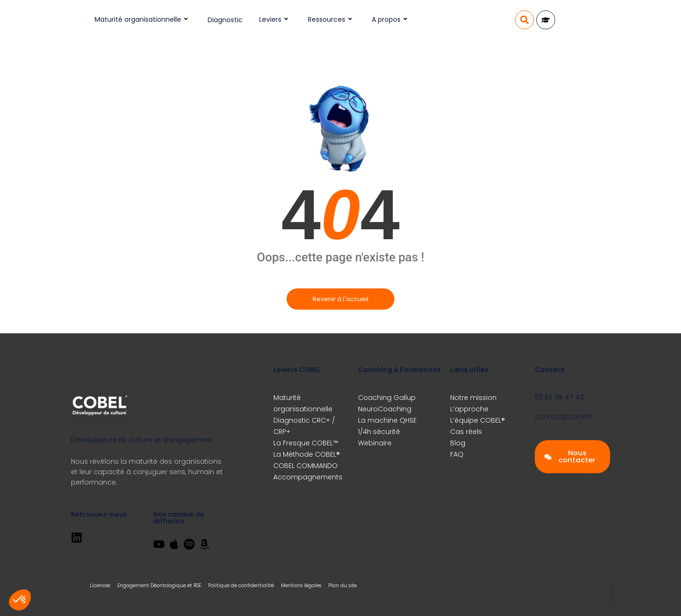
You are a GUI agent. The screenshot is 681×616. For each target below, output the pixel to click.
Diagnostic (225, 20)
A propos (391, 19)
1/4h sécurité (379, 432)
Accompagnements (308, 477)
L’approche (469, 409)
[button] (524, 20)
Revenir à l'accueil (340, 299)
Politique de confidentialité (241, 586)
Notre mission (473, 398)
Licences (100, 586)
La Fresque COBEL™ (306, 443)
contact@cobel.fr (564, 416)
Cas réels (466, 432)
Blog (458, 443)
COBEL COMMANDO (306, 466)
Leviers (275, 19)
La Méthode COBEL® (307, 454)
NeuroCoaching (385, 409)
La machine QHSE (387, 420)
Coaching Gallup (387, 398)
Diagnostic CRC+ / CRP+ (304, 426)
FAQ (457, 454)
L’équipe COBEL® (478, 420)
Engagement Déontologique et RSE (159, 586)
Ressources (332, 19)
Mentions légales (301, 586)
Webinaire (375, 443)
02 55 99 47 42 (559, 397)
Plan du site (342, 586)
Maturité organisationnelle (143, 19)
